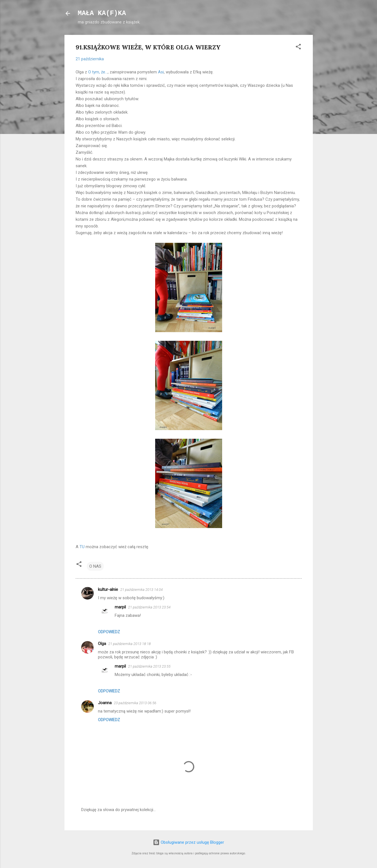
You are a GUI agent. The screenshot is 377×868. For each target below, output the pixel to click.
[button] (298, 48)
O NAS (95, 566)
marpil (120, 607)
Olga (102, 644)
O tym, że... (98, 72)
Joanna (105, 703)
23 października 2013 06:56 (135, 703)
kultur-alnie (108, 589)
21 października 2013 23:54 (149, 607)
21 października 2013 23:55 (149, 666)
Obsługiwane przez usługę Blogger (189, 842)
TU (82, 547)
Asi (161, 72)
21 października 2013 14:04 (141, 590)
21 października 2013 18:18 (129, 644)
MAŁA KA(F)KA (102, 13)
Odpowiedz (109, 632)
